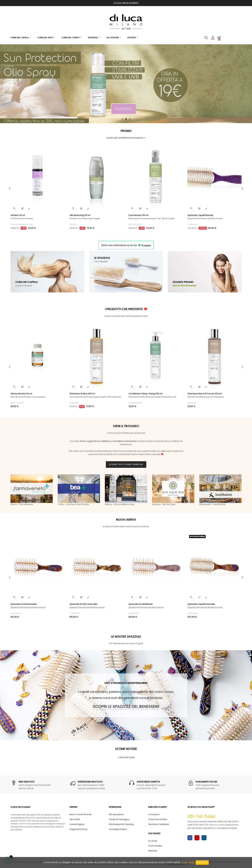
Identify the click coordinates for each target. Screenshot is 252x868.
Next (238, 490)
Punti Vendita (155, 846)
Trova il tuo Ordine (158, 820)
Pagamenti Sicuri (78, 829)
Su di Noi (153, 841)
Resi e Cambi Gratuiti (81, 815)
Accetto (202, 863)
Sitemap (153, 851)
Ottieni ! (126, 3)
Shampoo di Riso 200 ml (82, 394)
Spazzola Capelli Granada (201, 604)
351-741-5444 (201, 817)
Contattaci (154, 815)
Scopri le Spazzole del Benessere (126, 707)
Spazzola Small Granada (24, 604)
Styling (73, 224)
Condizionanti (136, 403)
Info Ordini (75, 820)
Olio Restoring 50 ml (80, 215)
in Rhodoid (193, 224)
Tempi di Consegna (119, 820)
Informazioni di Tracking (121, 824)
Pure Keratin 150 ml (138, 215)
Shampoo (74, 403)
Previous (14, 490)
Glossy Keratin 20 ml (21, 394)
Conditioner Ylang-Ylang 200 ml (145, 394)
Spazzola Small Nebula (141, 604)
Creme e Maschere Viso (22, 224)
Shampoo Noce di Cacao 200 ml (205, 394)
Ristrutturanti (135, 224)
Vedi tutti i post (126, 757)
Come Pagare (77, 824)
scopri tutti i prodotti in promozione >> (126, 138)
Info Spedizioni (116, 815)
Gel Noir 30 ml (18, 215)
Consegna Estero (118, 829)
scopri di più (188, 862)
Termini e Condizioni (159, 824)
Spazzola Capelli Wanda (200, 215)
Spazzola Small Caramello (83, 604)
